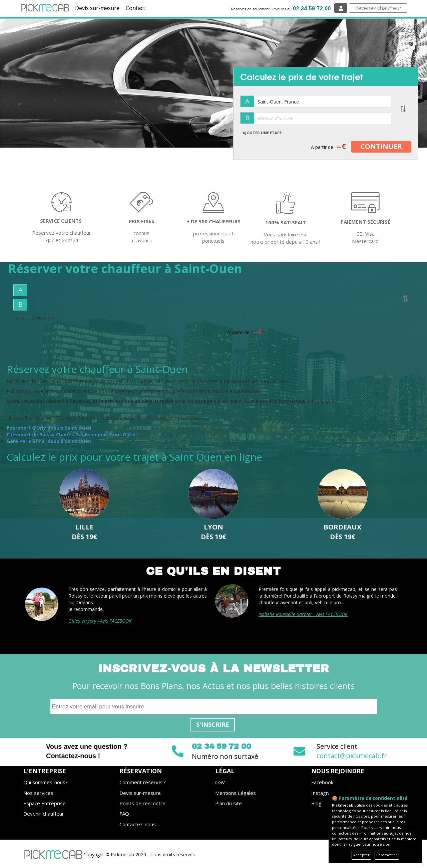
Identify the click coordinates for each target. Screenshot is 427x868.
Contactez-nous (138, 824)
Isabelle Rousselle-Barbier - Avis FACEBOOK (303, 614)
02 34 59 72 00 (312, 9)
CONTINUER (381, 146)
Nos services (38, 793)
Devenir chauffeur (44, 814)
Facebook (322, 782)
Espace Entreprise (45, 803)
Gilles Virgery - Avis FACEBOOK (100, 621)
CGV (220, 782)
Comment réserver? (143, 782)
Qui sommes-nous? (46, 782)
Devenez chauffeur (378, 8)
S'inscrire (213, 724)
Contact (135, 8)
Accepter (361, 855)
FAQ (124, 814)
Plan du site (229, 803)
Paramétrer (387, 855)
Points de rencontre (142, 803)
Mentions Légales (236, 793)
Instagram (323, 793)
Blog (316, 803)
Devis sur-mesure (97, 8)
